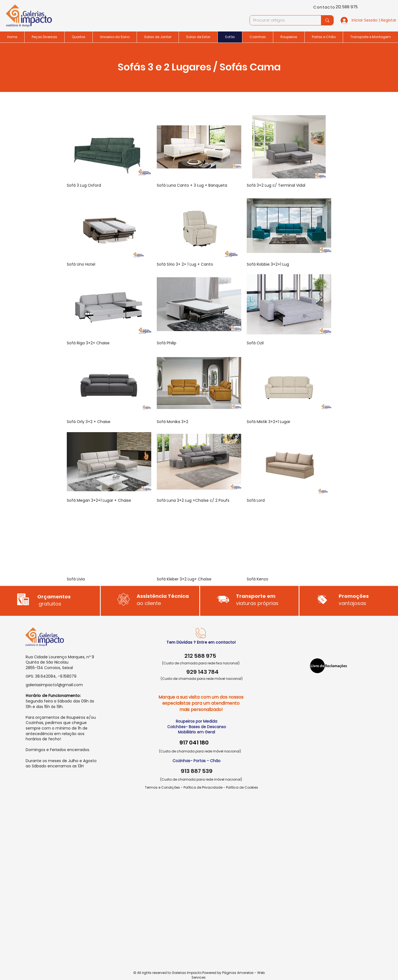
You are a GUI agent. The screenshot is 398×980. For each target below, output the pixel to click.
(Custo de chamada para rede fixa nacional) (201, 663)
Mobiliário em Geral (197, 732)
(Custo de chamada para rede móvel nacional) (202, 679)
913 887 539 (197, 771)
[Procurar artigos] (281, 20)
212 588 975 (347, 7)
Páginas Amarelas (238, 973)
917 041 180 (194, 743)
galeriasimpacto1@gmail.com (54, 685)
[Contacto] (325, 7)
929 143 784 (202, 672)
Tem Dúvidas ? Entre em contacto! (201, 642)
